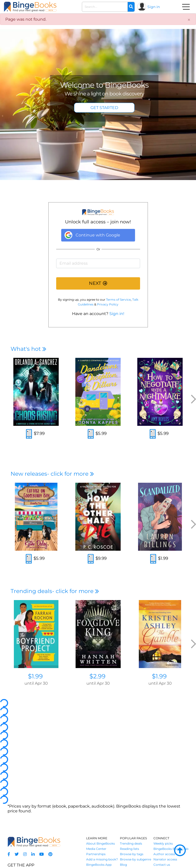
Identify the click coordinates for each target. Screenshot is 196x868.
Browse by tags (132, 854)
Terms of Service (118, 300)
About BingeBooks (101, 843)
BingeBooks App (99, 865)
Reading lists (129, 849)
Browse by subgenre (136, 859)
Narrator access (165, 859)
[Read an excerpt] (29, 435)
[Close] (189, 20)
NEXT (98, 283)
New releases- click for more (52, 474)
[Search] (131, 7)
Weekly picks (163, 843)
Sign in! (117, 314)
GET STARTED (104, 108)
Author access (164, 854)
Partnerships (96, 854)
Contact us (162, 865)
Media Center (96, 849)
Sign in (154, 7)
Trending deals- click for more (55, 591)
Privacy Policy (108, 304)
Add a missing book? (102, 859)
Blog (123, 865)
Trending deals (131, 843)
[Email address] (98, 263)
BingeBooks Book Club (171, 849)
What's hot (28, 349)
